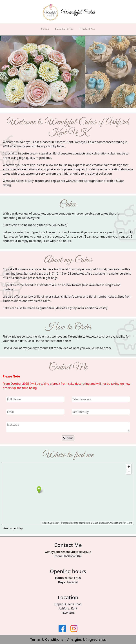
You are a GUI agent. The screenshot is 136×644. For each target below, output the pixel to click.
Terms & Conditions (47, 639)
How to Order (64, 29)
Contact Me (87, 29)
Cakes (45, 29)
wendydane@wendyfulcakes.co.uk (75, 336)
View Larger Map (13, 528)
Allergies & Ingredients (86, 639)
